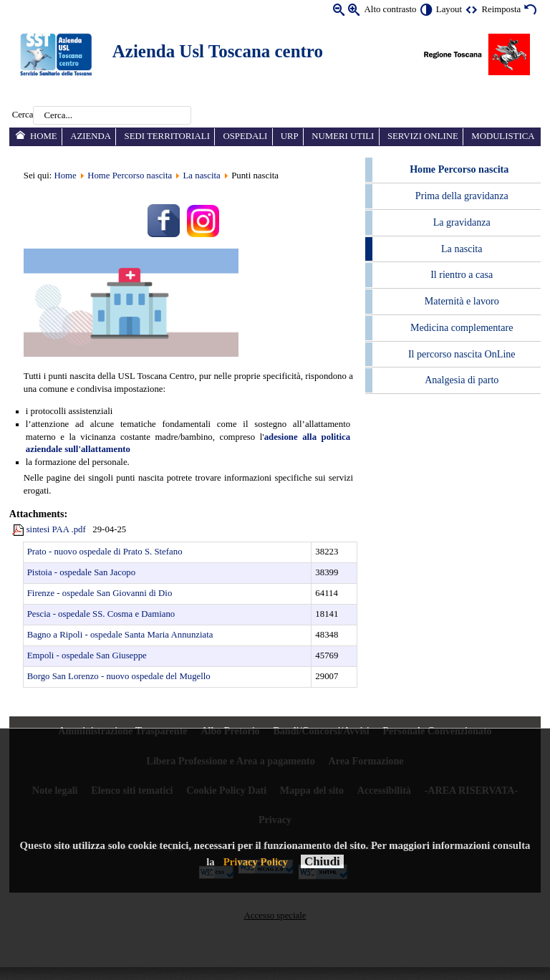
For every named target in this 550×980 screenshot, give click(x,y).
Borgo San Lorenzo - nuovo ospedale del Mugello (119, 676)
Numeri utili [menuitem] (343, 136)
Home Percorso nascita (130, 176)
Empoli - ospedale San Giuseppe (87, 655)
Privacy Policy (256, 862)
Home (65, 176)
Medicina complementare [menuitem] (462, 327)
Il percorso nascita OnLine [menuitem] (462, 354)
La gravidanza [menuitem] (462, 222)
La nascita (202, 176)
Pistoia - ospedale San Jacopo (81, 572)
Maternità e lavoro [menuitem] (462, 301)
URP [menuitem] (290, 136)
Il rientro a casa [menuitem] (462, 274)
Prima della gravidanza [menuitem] (462, 196)
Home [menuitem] (44, 136)
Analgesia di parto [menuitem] (462, 380)
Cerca (23, 115)
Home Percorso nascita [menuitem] (459, 169)
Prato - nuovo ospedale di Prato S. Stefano (105, 552)
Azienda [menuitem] (91, 136)
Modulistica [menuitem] (503, 136)
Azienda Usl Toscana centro (218, 51)
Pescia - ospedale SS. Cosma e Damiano (101, 614)
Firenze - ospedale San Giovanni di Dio (100, 593)
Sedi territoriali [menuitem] (167, 136)
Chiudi (322, 861)
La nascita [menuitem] (462, 249)
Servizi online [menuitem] (423, 136)
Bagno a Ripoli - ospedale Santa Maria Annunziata (120, 635)
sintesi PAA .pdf (56, 529)
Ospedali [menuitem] (245, 136)
